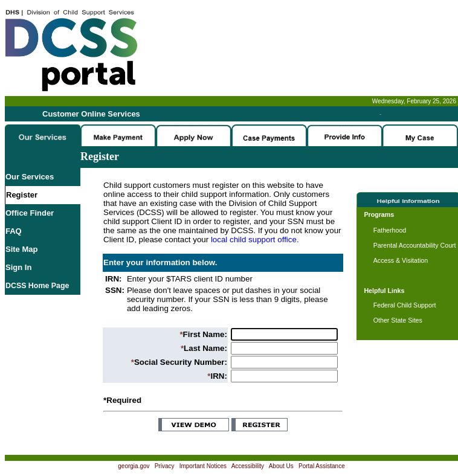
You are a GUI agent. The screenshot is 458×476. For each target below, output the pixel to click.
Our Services (30, 177)
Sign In (18, 267)
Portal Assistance (322, 466)
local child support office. (255, 240)
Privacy (165, 466)
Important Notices (203, 466)
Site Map (21, 249)
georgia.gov (134, 466)
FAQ (14, 231)
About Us (281, 466)
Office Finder (30, 213)
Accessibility (248, 466)
